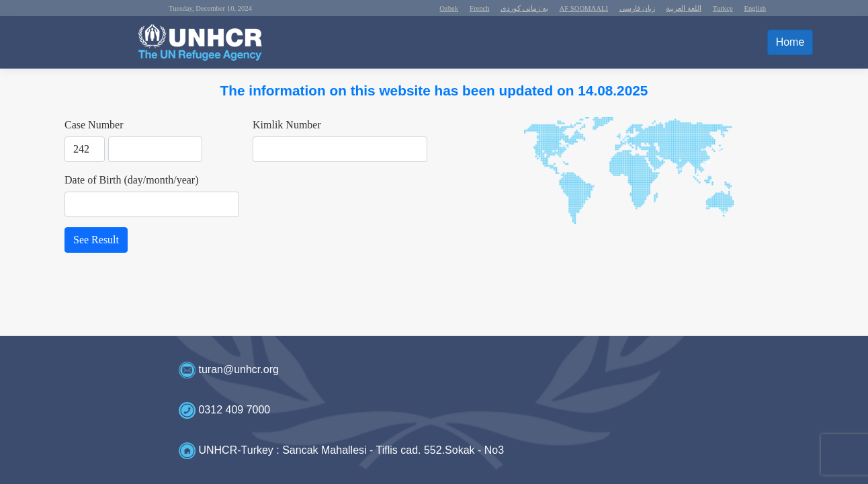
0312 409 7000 (234, 410)
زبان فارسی (637, 8)
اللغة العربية (684, 8)
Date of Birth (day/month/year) (132, 180)
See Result (96, 240)
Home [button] (790, 42)
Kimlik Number (287, 125)
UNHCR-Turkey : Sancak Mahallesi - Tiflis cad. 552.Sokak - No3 (351, 450)
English (755, 8)
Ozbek (449, 8)
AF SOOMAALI (584, 8)
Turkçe (723, 8)
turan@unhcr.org (238, 369)
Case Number (94, 125)
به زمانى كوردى (524, 8)
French (480, 8)
